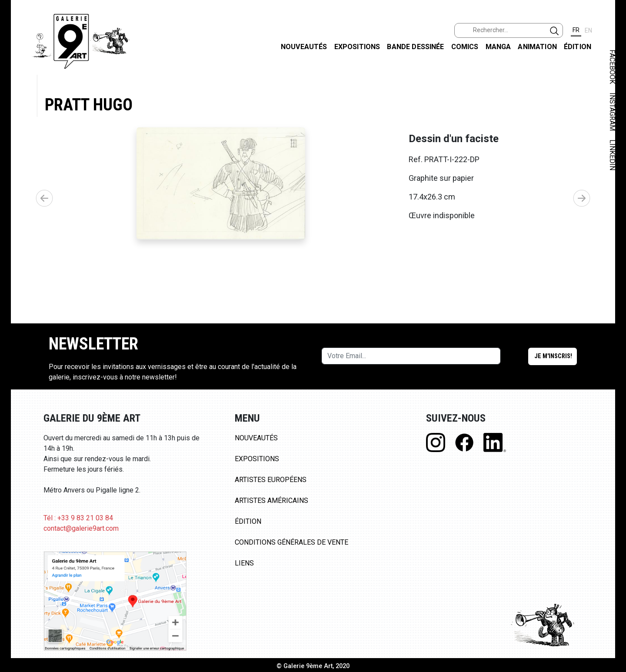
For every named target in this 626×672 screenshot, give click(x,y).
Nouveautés (304, 47)
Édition (578, 47)
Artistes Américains (271, 524)
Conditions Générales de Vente (291, 566)
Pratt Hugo (89, 105)
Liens (244, 587)
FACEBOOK (612, 67)
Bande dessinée (415, 47)
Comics (465, 47)
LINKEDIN (612, 155)
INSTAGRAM (612, 112)
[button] (582, 210)
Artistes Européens (271, 504)
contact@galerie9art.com (81, 552)
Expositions (357, 47)
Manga (498, 47)
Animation (537, 47)
